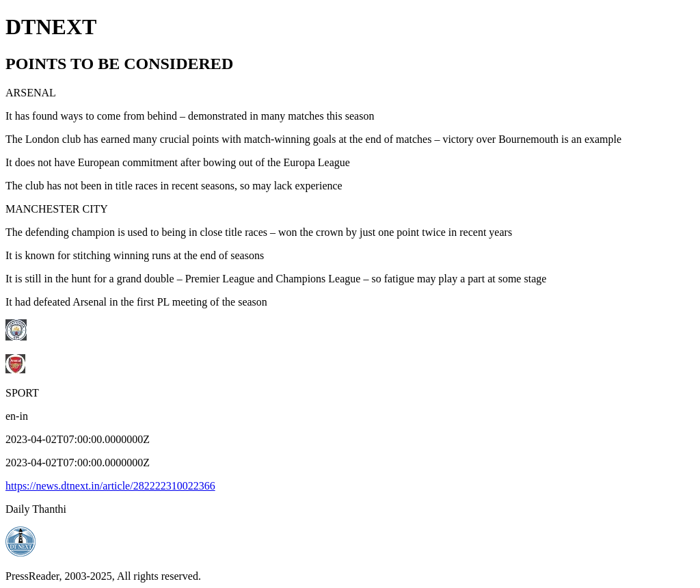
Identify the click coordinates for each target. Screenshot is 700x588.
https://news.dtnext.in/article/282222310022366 (110, 486)
